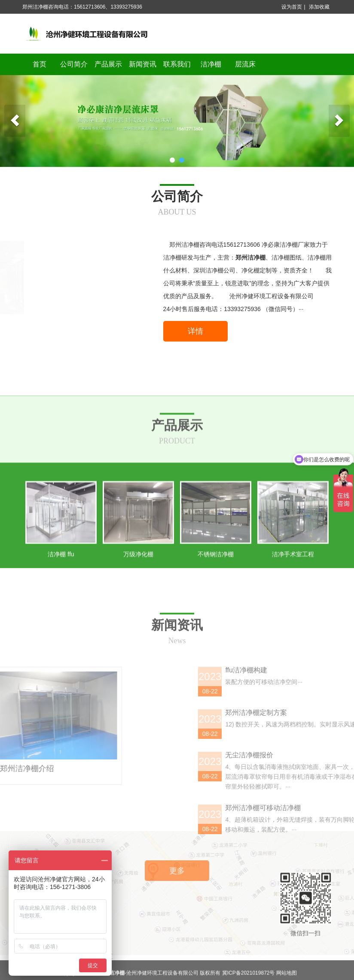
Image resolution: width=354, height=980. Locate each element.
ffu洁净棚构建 (330, 817)
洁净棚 (211, 64)
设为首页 (292, 7)
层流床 (245, 64)
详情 (195, 331)
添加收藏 (319, 7)
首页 (40, 64)
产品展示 (108, 64)
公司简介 (74, 64)
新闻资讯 (143, 64)
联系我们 (177, 64)
